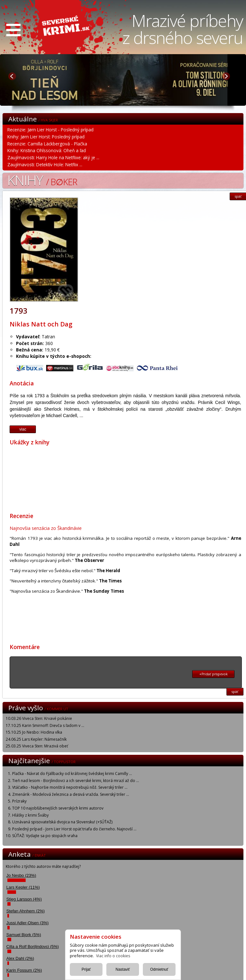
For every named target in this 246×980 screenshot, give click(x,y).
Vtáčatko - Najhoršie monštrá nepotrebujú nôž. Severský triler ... (70, 787)
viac (23, 429)
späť (235, 692)
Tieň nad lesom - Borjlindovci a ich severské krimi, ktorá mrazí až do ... (76, 781)
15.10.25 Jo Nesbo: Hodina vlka (34, 732)
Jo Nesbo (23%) (21, 875)
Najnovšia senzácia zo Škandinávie (46, 528)
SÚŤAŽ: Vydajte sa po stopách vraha (45, 836)
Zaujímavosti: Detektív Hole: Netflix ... (45, 165)
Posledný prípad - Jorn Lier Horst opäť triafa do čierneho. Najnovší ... (74, 829)
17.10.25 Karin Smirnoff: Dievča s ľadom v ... (45, 725)
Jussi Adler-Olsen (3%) (28, 923)
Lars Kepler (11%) (23, 887)
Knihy (42, 180)
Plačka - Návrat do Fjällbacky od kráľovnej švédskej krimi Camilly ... (72, 774)
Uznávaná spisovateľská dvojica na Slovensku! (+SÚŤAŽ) (62, 822)
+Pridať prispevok (213, 674)
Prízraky (19, 801)
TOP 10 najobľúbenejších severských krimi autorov (58, 808)
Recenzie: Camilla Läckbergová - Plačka (47, 144)
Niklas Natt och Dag (41, 324)
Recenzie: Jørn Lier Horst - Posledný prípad (50, 130)
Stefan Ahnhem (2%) (26, 911)
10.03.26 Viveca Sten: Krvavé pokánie (39, 718)
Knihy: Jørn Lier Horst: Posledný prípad (46, 137)
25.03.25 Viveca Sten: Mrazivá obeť (37, 746)
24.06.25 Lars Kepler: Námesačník (36, 739)
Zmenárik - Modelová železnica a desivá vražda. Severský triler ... (71, 794)
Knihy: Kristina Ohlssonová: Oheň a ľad (47, 150)
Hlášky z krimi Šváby (30, 815)
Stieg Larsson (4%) (24, 899)
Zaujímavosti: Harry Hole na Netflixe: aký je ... (53, 157)
